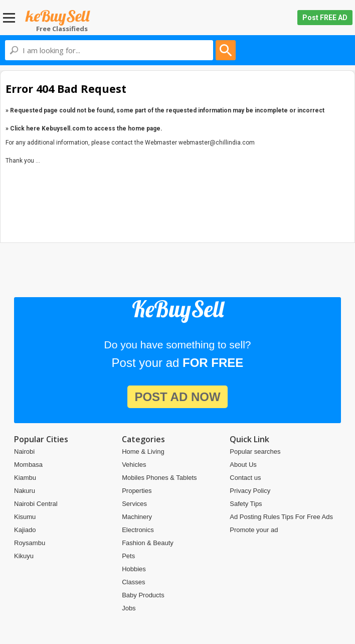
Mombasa (28, 465)
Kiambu (25, 478)
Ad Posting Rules (255, 517)
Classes (133, 582)
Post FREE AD (325, 18)
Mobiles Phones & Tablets (159, 478)
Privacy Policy (250, 491)
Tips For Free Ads (307, 517)
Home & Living (143, 452)
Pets (128, 556)
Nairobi (24, 452)
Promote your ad (254, 530)
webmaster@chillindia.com (217, 143)
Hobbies (134, 569)
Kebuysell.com (58, 18)
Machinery (137, 517)
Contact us (245, 478)
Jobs (129, 608)
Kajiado (25, 530)
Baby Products (143, 595)
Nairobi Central (36, 504)
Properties (137, 491)
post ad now (177, 397)
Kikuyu (24, 556)
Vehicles (134, 465)
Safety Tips (246, 504)
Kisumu (25, 517)
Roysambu (30, 543)
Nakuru (25, 491)
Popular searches (255, 452)
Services (134, 504)
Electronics (138, 530)
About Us (243, 465)
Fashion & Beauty (148, 543)
